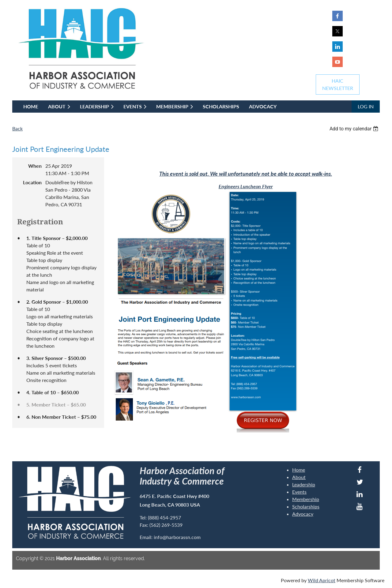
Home (299, 470)
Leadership (304, 484)
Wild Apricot (322, 580)
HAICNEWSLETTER (338, 84)
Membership (306, 499)
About (299, 477)
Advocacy (303, 514)
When (35, 166)
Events (299, 492)
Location (32, 182)
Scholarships (306, 506)
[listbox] (355, 129)
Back (17, 128)
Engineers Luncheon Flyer (246, 186)
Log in (366, 106)
